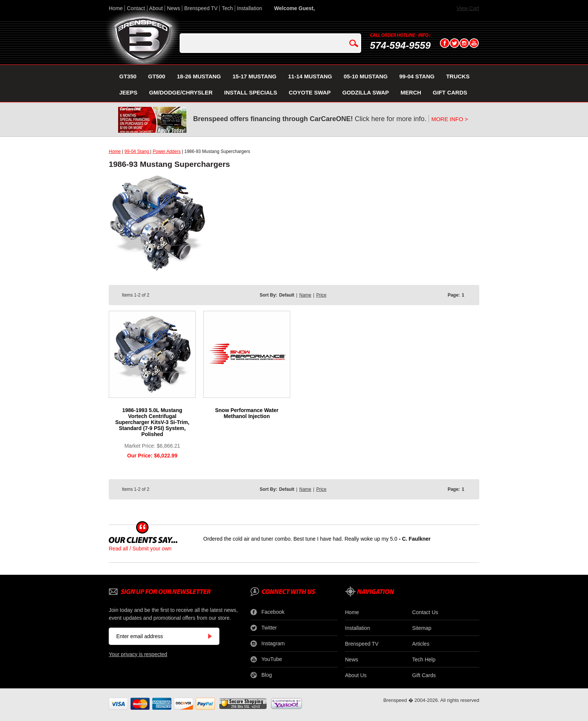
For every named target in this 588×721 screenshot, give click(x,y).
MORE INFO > (450, 119)
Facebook (267, 612)
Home (116, 8)
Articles (421, 644)
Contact (136, 8)
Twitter (264, 628)
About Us (356, 675)
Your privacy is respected (138, 654)
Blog (261, 675)
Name (305, 295)
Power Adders (167, 151)
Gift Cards (424, 675)
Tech (227, 8)
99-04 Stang (137, 151)
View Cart (468, 8)
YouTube (266, 660)
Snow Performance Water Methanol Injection (247, 413)
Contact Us (425, 612)
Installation (250, 8)
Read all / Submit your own (140, 549)
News (173, 8)
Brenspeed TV (201, 8)
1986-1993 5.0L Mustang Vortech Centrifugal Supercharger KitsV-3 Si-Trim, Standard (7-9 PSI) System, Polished (152, 422)
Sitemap (422, 628)
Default (287, 295)
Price (321, 295)
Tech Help (424, 660)
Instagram (268, 644)
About (156, 8)
